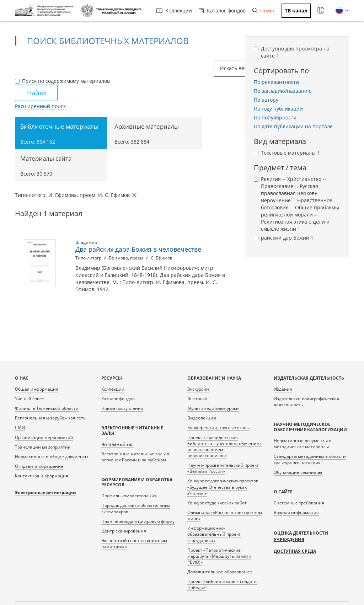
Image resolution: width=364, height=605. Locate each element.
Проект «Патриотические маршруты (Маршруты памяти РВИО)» (219, 556)
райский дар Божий (284, 238)
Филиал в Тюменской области (47, 408)
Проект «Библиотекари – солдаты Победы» (222, 584)
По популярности (275, 117)
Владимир (86, 242)
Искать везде (239, 68)
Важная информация (296, 512)
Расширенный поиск (40, 106)
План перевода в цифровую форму (138, 521)
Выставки (197, 399)
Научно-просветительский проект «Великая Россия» (223, 468)
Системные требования (299, 503)
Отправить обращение (39, 466)
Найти (36, 93)
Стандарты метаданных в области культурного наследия (310, 459)
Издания (283, 389)
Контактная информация (42, 476)
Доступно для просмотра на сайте (292, 52)
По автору (266, 100)
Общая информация (37, 389)
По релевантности (276, 82)
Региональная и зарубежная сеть (50, 418)
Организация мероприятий (44, 437)
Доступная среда (295, 551)
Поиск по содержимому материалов (62, 81)
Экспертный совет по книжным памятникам (134, 544)
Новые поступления (122, 408)
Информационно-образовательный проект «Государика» (214, 534)
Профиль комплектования (129, 496)
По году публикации (278, 109)
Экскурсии (198, 389)
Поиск (264, 10)
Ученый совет (30, 399)
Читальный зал (117, 444)
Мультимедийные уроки (213, 408)
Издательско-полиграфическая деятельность (306, 402)
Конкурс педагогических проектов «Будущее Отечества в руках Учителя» (223, 487)
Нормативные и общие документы (52, 457)
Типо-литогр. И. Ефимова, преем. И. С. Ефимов (124, 258)
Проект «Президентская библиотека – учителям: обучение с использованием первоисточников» (225, 446)
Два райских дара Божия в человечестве (138, 249)
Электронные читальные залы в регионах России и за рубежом (135, 457)
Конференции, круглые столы (218, 427)
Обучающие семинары (298, 472)
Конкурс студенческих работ (217, 503)
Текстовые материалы (287, 153)
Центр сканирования (124, 531)
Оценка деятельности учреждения (301, 536)
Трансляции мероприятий (43, 447)
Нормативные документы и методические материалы (303, 444)
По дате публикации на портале (293, 126)
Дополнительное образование (220, 572)
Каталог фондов (222, 10)
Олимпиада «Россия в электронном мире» (225, 515)
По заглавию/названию (283, 91)
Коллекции (174, 10)
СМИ (20, 427)
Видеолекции (202, 418)
